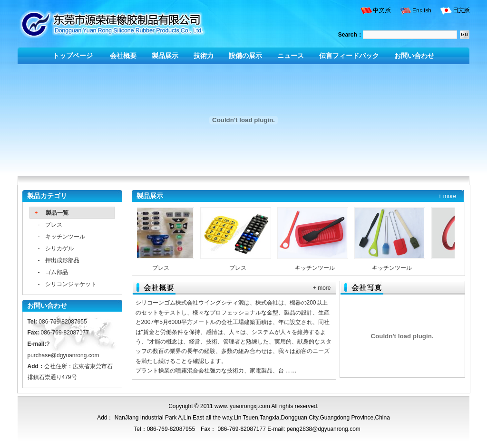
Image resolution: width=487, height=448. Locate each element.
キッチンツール (65, 237)
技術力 (204, 56)
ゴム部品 (57, 272)
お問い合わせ (414, 56)
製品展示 (165, 56)
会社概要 (123, 56)
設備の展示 (245, 56)
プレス (54, 225)
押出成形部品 (62, 260)
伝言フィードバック (349, 56)
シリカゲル (59, 248)
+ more (447, 196)
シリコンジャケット (71, 284)
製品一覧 (57, 213)
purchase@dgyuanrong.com (63, 355)
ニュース (291, 56)
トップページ (74, 56)
